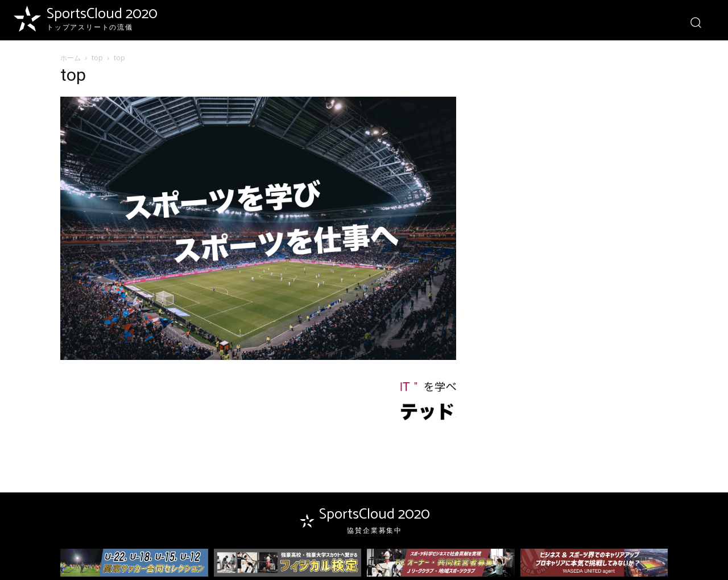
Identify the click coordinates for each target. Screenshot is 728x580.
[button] (695, 22)
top (97, 58)
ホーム (71, 58)
